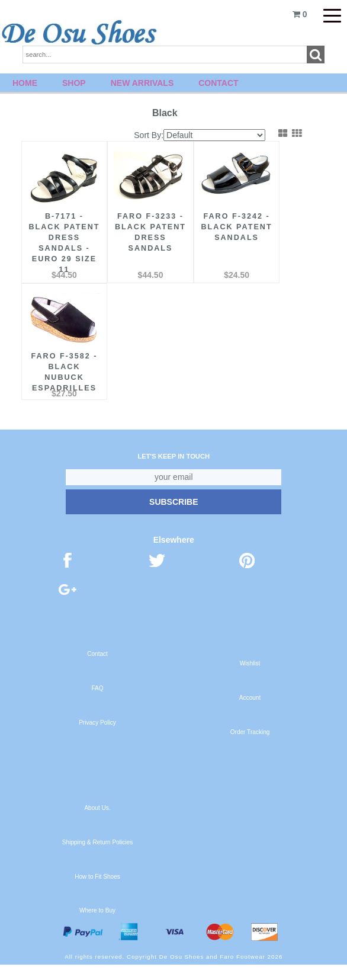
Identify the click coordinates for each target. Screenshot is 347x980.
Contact (218, 83)
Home (25, 83)
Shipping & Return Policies (97, 858)
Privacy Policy (97, 738)
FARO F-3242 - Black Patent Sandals (236, 224)
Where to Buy (97, 926)
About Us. (97, 823)
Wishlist (250, 679)
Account (250, 713)
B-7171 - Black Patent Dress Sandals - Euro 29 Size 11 (64, 240)
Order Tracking (250, 747)
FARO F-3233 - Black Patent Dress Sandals (150, 229)
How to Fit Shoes (97, 892)
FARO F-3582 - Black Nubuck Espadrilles (64, 377)
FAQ (97, 704)
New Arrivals (142, 83)
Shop (74, 83)
